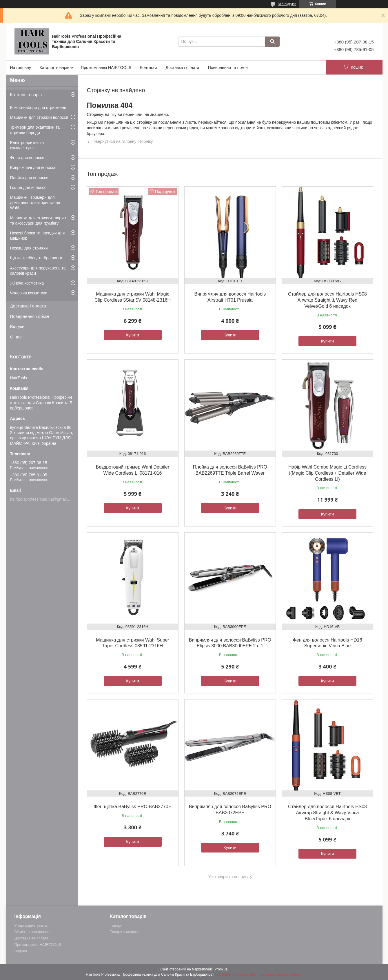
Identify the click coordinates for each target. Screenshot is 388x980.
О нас (16, 337)
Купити (133, 335)
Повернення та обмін (228, 68)
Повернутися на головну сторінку (122, 141)
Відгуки (17, 326)
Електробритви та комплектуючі (27, 145)
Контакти (148, 68)
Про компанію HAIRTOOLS (106, 68)
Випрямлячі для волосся (33, 167)
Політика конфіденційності (281, 974)
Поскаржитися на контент (236, 974)
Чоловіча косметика (29, 293)
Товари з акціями (125, 932)
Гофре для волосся (28, 187)
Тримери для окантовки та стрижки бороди (35, 130)
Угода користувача (31, 925)
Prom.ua (221, 969)
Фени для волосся (27, 158)
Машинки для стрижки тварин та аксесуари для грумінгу (38, 221)
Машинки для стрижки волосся (39, 117)
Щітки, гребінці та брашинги (36, 258)
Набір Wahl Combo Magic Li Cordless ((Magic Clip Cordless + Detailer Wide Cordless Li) (327, 473)
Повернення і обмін (30, 316)
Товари (116, 925)
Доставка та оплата (32, 938)
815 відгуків (287, 4)
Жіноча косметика (27, 283)
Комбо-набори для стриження (38, 108)
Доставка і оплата (183, 68)
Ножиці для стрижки (29, 248)
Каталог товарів (54, 68)
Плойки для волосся (29, 178)
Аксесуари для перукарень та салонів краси (38, 271)
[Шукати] (272, 42)
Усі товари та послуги (228, 877)
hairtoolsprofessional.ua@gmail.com (43, 499)
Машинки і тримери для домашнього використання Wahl (35, 203)
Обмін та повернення (33, 932)
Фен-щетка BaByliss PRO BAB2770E (133, 807)
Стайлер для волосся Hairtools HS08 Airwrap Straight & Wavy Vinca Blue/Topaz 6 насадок (327, 813)
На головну (21, 68)
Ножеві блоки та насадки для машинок (38, 236)
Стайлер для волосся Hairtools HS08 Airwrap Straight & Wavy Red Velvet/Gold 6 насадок (327, 300)
